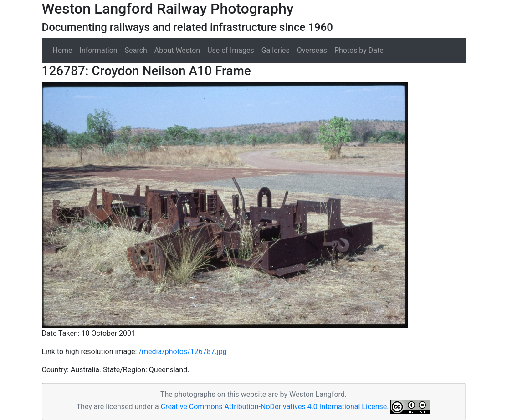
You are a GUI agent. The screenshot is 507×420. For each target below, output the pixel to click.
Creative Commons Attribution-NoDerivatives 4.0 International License (274, 407)
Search (136, 50)
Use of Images (231, 50)
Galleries (276, 50)
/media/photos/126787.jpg (182, 352)
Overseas (312, 50)
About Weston (177, 50)
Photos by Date (359, 50)
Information (99, 50)
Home (63, 50)
